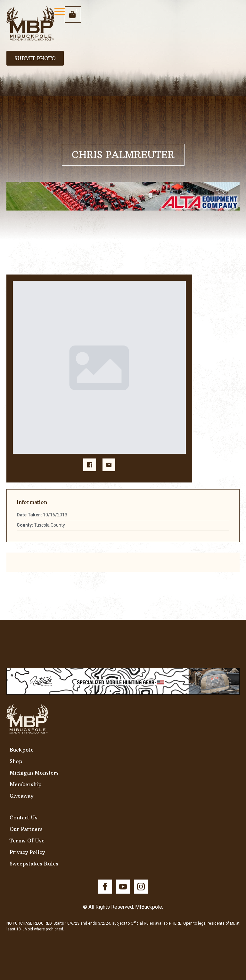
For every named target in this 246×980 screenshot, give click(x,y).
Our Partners (26, 829)
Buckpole (22, 750)
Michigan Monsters (34, 773)
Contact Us (24, 817)
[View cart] (73, 15)
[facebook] (105, 887)
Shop (16, 761)
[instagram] (141, 887)
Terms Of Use (27, 841)
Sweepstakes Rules (34, 864)
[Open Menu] (60, 12)
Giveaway (21, 796)
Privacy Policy (27, 852)
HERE (176, 923)
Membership (26, 784)
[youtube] (123, 887)
